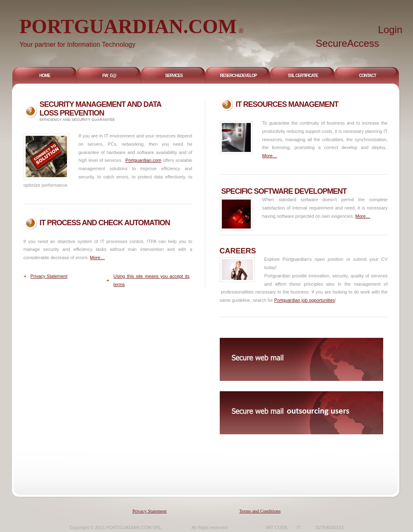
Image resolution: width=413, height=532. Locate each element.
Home (45, 76)
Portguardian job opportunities (305, 300)
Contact (367, 76)
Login (390, 30)
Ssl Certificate (303, 76)
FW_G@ (109, 76)
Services (174, 76)
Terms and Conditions (260, 511)
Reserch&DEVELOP (239, 76)
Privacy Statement (49, 276)
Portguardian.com (143, 160)
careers (238, 251)
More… (270, 156)
